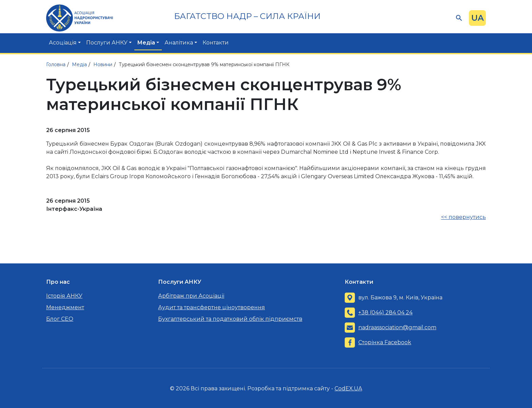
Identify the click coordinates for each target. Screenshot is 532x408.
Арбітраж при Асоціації (191, 296)
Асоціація (63, 43)
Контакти (216, 43)
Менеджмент (65, 307)
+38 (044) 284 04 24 (385, 312)
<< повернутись (463, 217)
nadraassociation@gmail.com (397, 327)
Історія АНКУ (64, 296)
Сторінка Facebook (385, 342)
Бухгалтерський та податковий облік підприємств (230, 319)
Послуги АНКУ (107, 43)
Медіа (146, 43)
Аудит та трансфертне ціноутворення (212, 307)
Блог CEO (60, 319)
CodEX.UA (348, 388)
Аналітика (179, 43)
